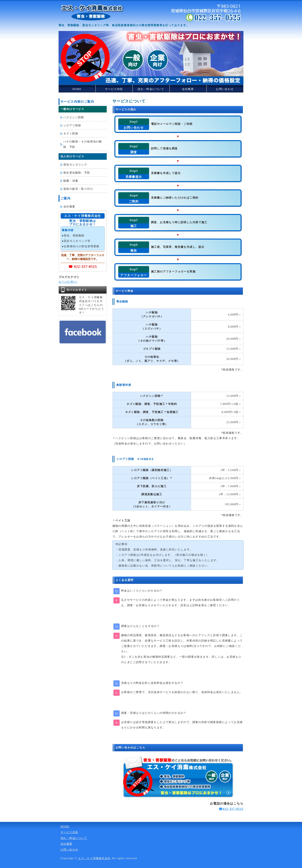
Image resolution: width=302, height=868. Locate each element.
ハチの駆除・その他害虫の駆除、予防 (83, 144)
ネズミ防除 (71, 134)
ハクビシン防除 (74, 117)
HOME (77, 89)
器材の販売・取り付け (78, 189)
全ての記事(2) (68, 282)
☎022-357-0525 (231, 809)
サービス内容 (114, 89)
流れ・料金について (151, 89)
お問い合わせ (225, 89)
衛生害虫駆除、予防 (77, 173)
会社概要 (188, 89)
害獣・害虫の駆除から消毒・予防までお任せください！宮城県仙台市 (92, 12)
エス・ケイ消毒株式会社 (94, 858)
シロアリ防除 (72, 125)
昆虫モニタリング (75, 165)
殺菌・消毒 (71, 181)
